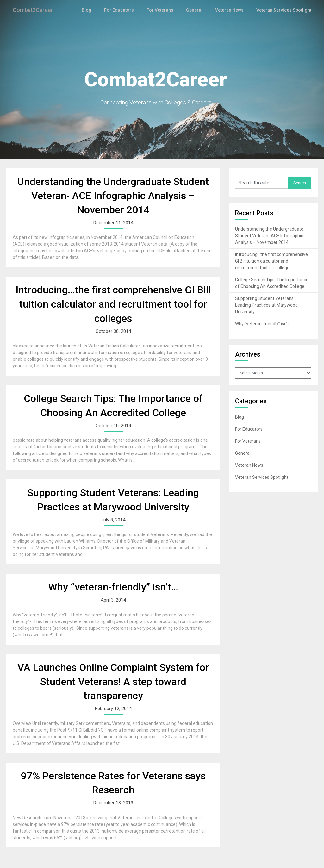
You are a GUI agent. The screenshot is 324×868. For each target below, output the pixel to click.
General (197, 10)
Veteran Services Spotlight (285, 10)
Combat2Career (35, 10)
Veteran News (231, 10)
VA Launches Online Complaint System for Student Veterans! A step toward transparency (113, 682)
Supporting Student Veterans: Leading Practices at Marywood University (266, 305)
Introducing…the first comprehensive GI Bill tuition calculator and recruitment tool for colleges (113, 304)
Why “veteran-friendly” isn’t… (113, 587)
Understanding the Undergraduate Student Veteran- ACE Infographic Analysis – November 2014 (113, 196)
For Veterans (164, 10)
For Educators (125, 10)
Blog (94, 10)
